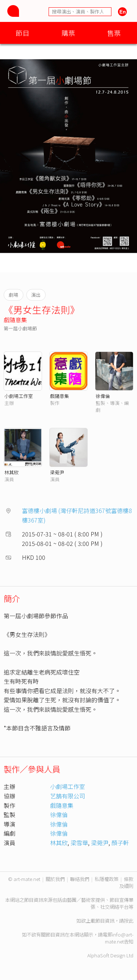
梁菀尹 (57, 472)
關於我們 (55, 879)
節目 (23, 33)
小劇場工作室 (19, 396)
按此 (129, 921)
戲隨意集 (15, 320)
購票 (68, 33)
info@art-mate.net (119, 938)
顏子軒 (120, 843)
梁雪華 (79, 843)
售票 (114, 33)
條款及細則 (126, 882)
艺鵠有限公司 (68, 796)
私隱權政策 (106, 879)
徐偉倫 (103, 396)
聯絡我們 (80, 879)
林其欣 (12, 472)
